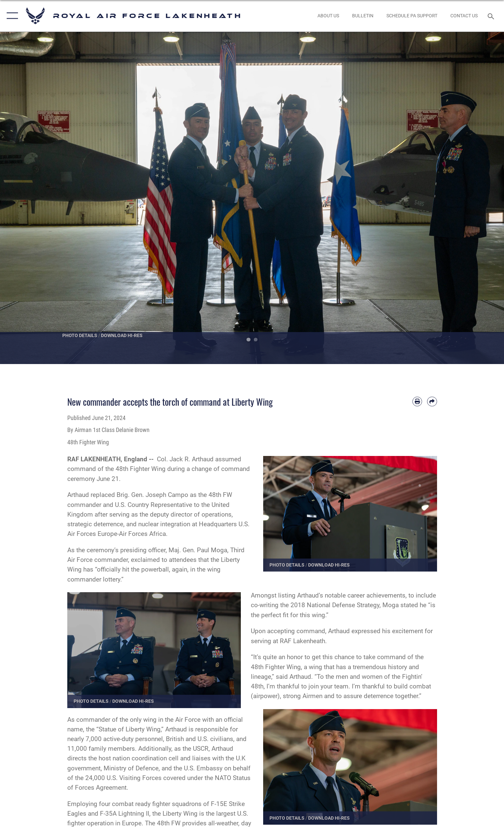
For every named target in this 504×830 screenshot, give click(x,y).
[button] (11, 16)
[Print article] (417, 402)
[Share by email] (432, 402)
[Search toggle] (492, 16)
